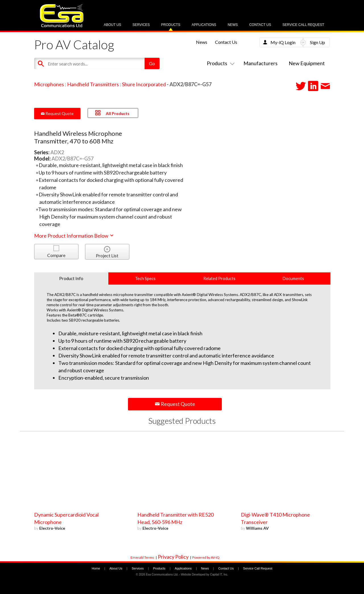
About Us (112, 25)
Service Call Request (303, 25)
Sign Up (318, 42)
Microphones (49, 84)
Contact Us (260, 25)
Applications (204, 25)
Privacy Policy (173, 557)
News (233, 25)
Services (141, 25)
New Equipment (307, 63)
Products (171, 25)
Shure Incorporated (144, 84)
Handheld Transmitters (93, 84)
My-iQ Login (283, 42)
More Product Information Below (74, 236)
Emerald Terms (142, 557)
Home (96, 568)
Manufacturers (260, 63)
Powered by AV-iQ (206, 557)
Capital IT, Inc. (219, 575)
